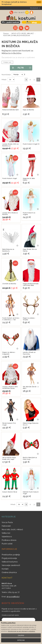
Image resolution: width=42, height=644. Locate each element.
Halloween (6, 526)
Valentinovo (7, 537)
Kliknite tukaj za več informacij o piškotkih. (22, 631)
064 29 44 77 (14, 592)
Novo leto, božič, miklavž (12, 529)
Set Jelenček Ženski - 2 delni (31, 388)
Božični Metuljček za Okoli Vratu (30, 458)
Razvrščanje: (6, 75)
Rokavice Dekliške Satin (11, 110)
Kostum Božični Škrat (10, 492)
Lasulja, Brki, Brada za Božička (10, 214)
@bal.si (17, 597)
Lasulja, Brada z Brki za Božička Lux (10, 145)
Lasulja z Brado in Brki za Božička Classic (10, 388)
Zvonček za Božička (9, 284)
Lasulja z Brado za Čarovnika (29, 353)
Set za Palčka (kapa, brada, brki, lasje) (9, 458)
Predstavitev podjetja (11, 555)
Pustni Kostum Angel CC (31, 144)
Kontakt (5, 569)
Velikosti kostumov (10, 562)
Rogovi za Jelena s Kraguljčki (9, 353)
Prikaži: (4, 80)
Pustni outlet (7, 544)
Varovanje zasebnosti (11, 565)
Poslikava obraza (9, 540)
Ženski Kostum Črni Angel (9, 424)
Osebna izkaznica (9, 572)
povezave (34, 8)
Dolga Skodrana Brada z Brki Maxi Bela (31, 285)
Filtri (17, 68)
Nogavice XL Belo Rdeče (29, 179)
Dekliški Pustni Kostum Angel (31, 493)
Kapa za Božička (28, 110)
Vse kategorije (15, 28)
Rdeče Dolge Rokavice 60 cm (31, 424)
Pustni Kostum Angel (10, 178)
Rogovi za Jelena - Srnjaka (29, 319)
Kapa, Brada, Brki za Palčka (30, 250)
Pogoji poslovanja (9, 558)
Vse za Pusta (7, 522)
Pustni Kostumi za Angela (29, 214)
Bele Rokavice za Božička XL (8, 250)
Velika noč (6, 533)
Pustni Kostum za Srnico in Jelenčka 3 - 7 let (11, 319)
